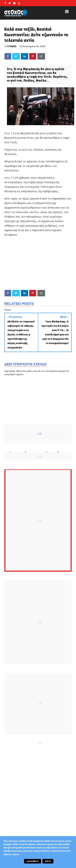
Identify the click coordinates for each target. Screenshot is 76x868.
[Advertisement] (38, 793)
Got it (48, 861)
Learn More (33, 861)
